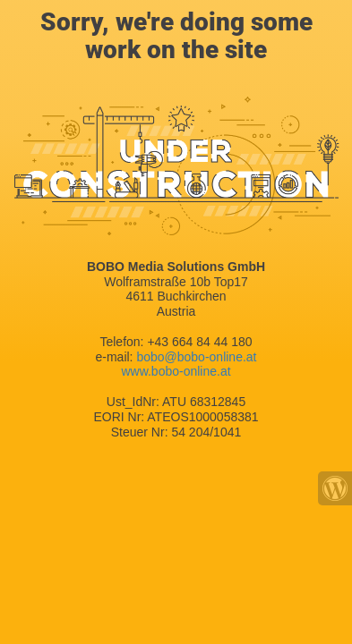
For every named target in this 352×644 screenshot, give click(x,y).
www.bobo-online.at (176, 371)
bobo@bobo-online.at (196, 357)
